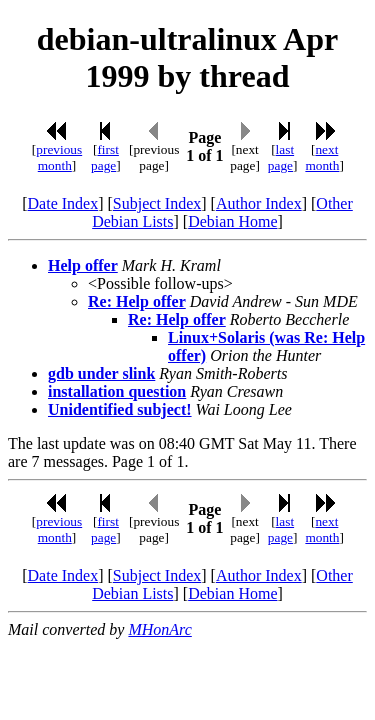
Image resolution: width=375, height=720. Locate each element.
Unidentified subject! (120, 409)
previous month (59, 157)
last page (281, 157)
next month (322, 157)
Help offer (83, 265)
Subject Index (157, 203)
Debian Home (232, 221)
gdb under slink (101, 373)
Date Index (63, 203)
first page (105, 157)
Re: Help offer (137, 301)
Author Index (259, 203)
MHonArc (159, 629)
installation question (117, 391)
